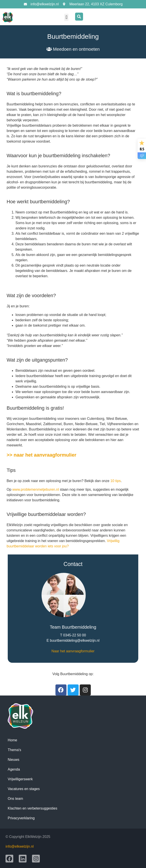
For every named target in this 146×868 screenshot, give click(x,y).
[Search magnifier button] (79, 17)
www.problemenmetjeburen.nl (36, 489)
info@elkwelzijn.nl (20, 846)
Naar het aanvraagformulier (73, 651)
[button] (66, 17)
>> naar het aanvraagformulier (41, 455)
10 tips (116, 481)
